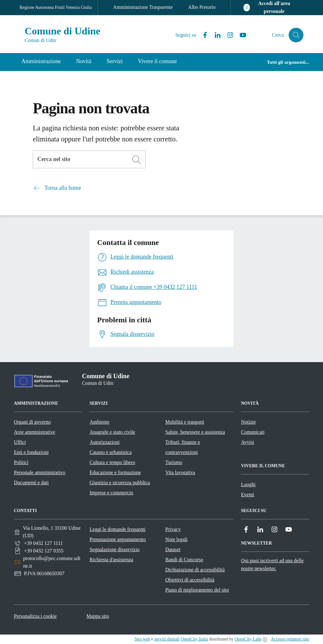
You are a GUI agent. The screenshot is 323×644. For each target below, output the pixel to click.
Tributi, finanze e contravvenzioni (183, 447)
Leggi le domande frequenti (117, 529)
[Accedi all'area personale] (270, 8)
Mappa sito (98, 616)
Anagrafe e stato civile (112, 432)
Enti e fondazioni (31, 452)
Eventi (248, 495)
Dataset (173, 549)
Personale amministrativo (40, 472)
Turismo (174, 462)
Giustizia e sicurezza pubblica (120, 483)
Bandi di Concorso (184, 560)
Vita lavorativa (180, 472)
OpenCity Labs (248, 639)
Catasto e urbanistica (111, 452)
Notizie (248, 422)
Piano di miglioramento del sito (197, 590)
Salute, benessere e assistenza (195, 432)
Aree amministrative (35, 432)
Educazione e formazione (115, 472)
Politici (21, 462)
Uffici (20, 442)
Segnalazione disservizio (115, 549)
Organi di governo (32, 422)
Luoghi (248, 484)
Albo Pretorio (202, 7)
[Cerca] (137, 160)
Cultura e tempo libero (112, 462)
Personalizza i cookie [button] (35, 616)
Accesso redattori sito (290, 639)
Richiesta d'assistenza (111, 560)
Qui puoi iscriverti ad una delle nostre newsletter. (272, 564)
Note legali (176, 539)
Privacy (173, 529)
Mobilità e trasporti (185, 422)
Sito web (142, 639)
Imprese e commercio (112, 493)
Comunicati (253, 432)
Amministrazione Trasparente (143, 7)
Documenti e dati (31, 483)
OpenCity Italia (194, 639)
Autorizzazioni (105, 442)
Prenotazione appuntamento (118, 539)
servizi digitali (167, 639)
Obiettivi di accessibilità (190, 580)
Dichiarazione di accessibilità (195, 570)
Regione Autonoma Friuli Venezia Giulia (56, 7)
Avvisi (247, 442)
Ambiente (100, 422)
